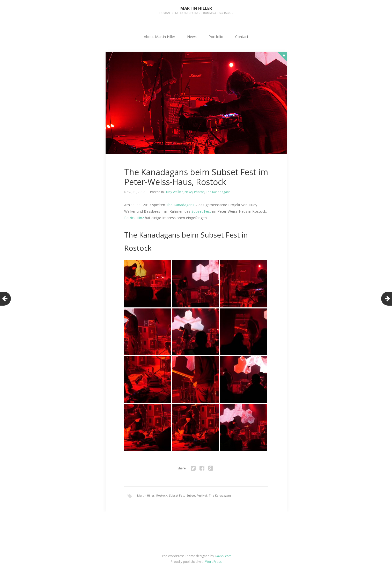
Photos (199, 192)
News (192, 37)
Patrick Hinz (134, 218)
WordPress (213, 562)
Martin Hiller (146, 495)
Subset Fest (201, 211)
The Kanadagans (218, 192)
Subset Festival (197, 495)
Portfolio (216, 37)
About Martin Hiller (160, 37)
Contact (242, 37)
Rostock (162, 495)
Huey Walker (174, 192)
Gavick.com (223, 556)
